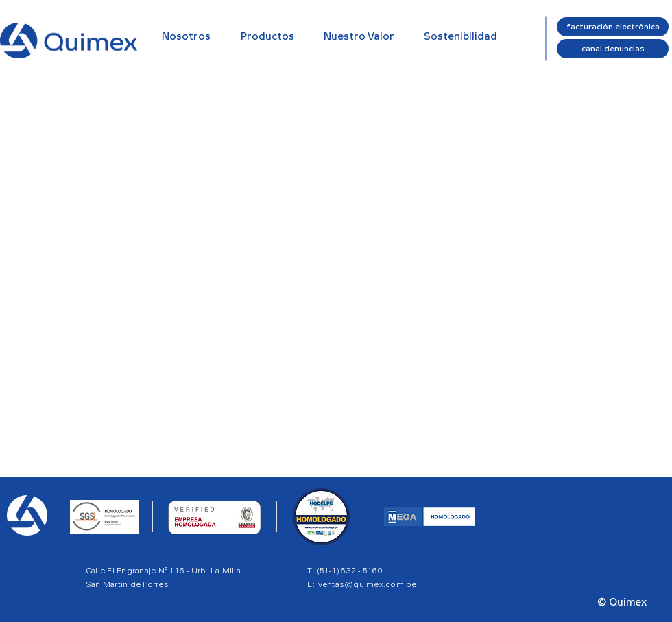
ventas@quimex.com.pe (368, 584)
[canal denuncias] (613, 49)
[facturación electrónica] (613, 27)
